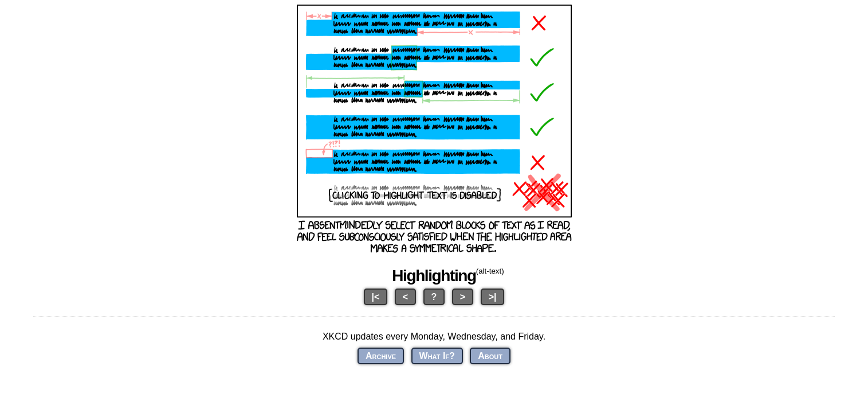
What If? (437, 356)
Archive (381, 356)
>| (493, 297)
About (490, 356)
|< (376, 297)
